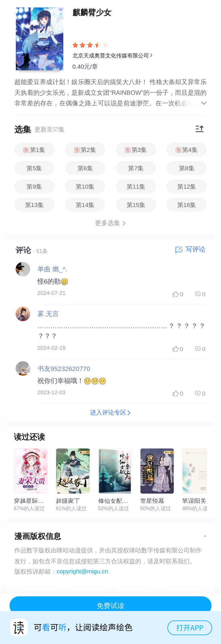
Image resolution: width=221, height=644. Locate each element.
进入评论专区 (110, 412)
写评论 (190, 250)
